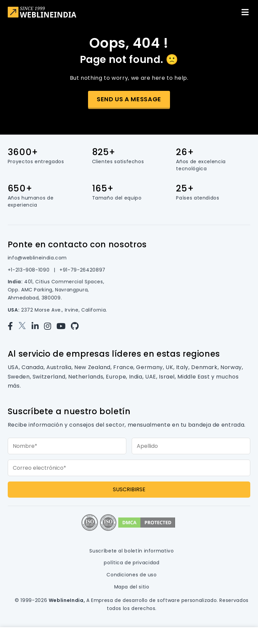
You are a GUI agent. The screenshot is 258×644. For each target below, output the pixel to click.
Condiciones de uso (132, 575)
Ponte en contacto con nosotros (77, 244)
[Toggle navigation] (245, 12)
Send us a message (129, 99)
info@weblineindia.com (37, 258)
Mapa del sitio (132, 587)
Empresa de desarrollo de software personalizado (154, 600)
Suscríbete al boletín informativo (132, 551)
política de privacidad (132, 563)
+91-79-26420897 (82, 270)
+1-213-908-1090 (29, 270)
